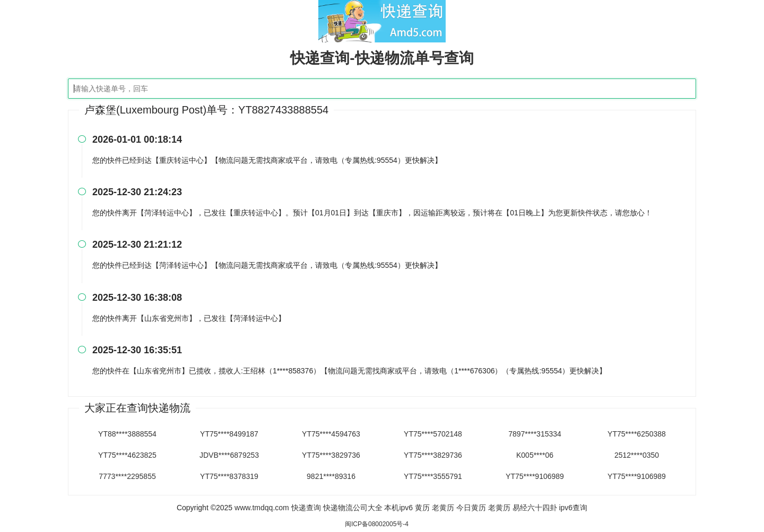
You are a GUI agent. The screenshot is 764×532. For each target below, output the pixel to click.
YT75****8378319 (229, 476)
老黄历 (443, 508)
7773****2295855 (127, 476)
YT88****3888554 (127, 434)
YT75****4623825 (127, 455)
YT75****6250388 (637, 434)
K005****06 (535, 455)
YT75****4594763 (331, 434)
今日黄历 (471, 508)
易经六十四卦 (535, 508)
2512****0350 (637, 455)
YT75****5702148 (433, 434)
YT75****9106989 (535, 476)
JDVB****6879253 (229, 455)
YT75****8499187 (229, 434)
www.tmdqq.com (262, 508)
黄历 (422, 508)
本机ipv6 (398, 508)
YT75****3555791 (433, 476)
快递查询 (306, 508)
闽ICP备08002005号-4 (377, 524)
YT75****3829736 (331, 455)
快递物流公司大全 (353, 508)
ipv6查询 (573, 508)
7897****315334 (535, 434)
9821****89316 (331, 476)
